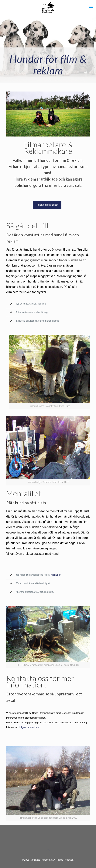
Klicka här (56, 575)
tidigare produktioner (29, 727)
